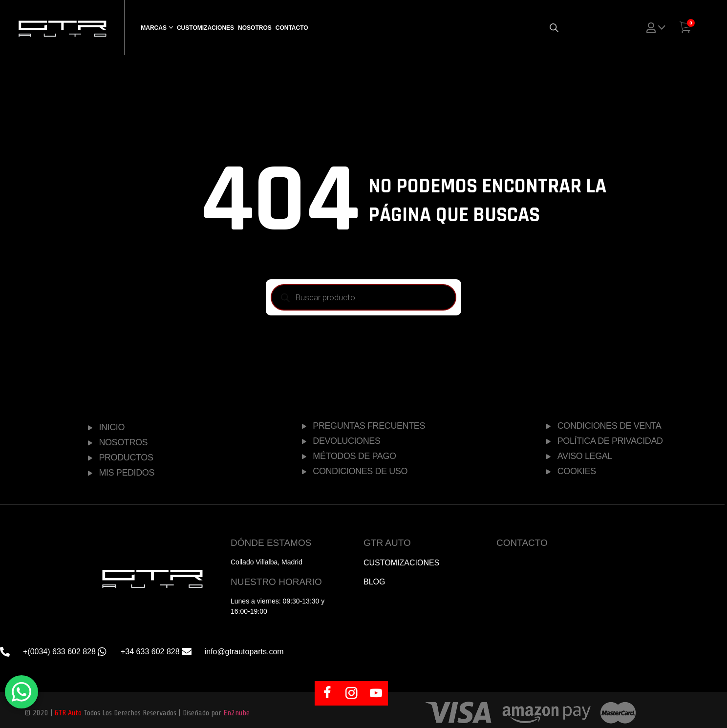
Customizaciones (205, 28)
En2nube (236, 713)
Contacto (292, 28)
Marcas (154, 28)
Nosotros (255, 28)
